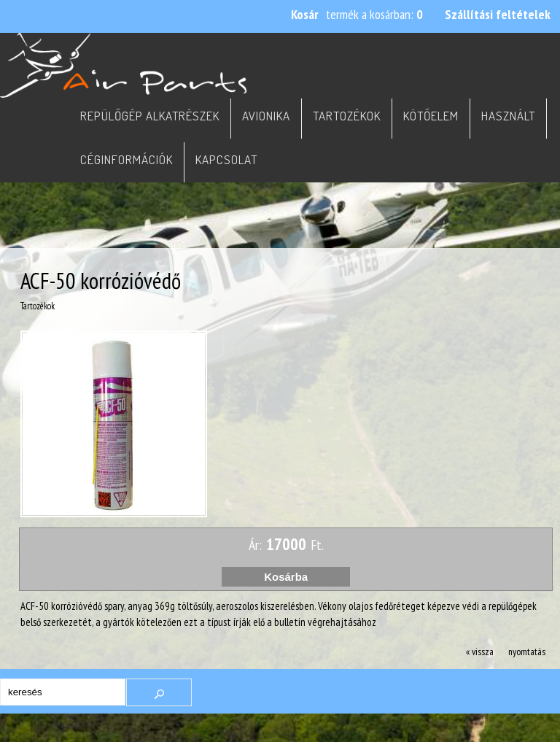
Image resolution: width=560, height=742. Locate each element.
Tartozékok (347, 116)
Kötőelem (431, 116)
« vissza (480, 652)
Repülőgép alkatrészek (150, 116)
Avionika (266, 116)
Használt (508, 116)
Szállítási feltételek (498, 14)
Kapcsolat (226, 159)
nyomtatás (527, 652)
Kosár (305, 14)
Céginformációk (127, 159)
